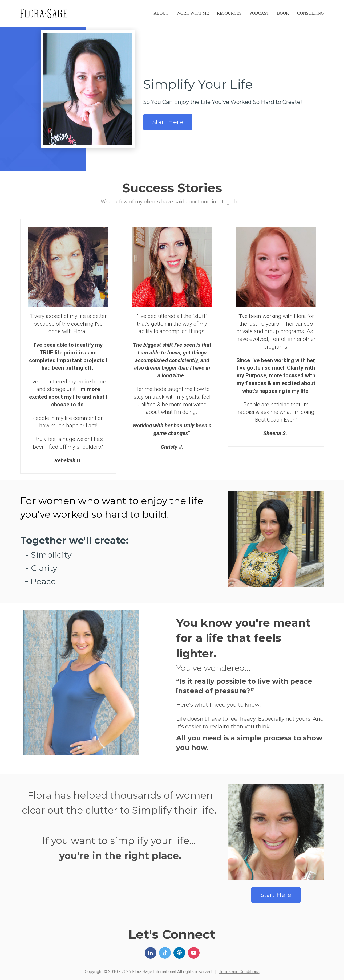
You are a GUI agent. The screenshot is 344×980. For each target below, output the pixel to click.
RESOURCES (229, 13)
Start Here (168, 122)
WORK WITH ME (193, 13)
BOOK (283, 13)
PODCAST (259, 13)
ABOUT (161, 13)
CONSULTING (311, 13)
